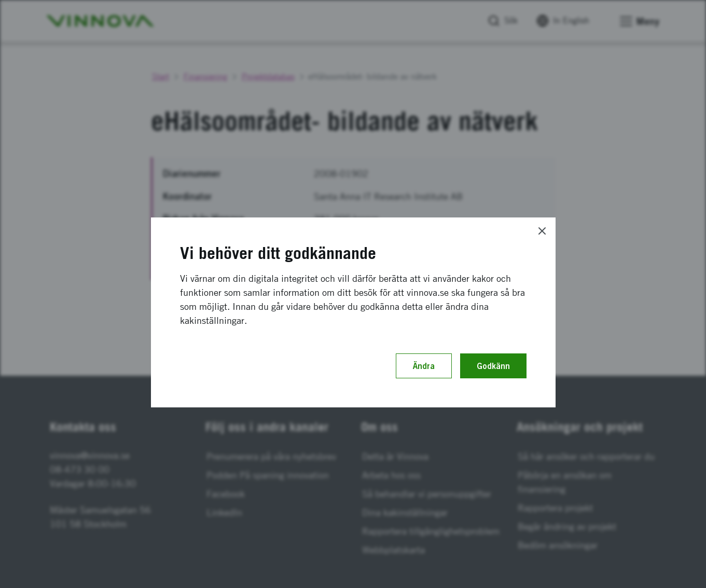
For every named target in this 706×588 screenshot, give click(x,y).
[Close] (542, 231)
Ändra (424, 366)
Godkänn (493, 366)
